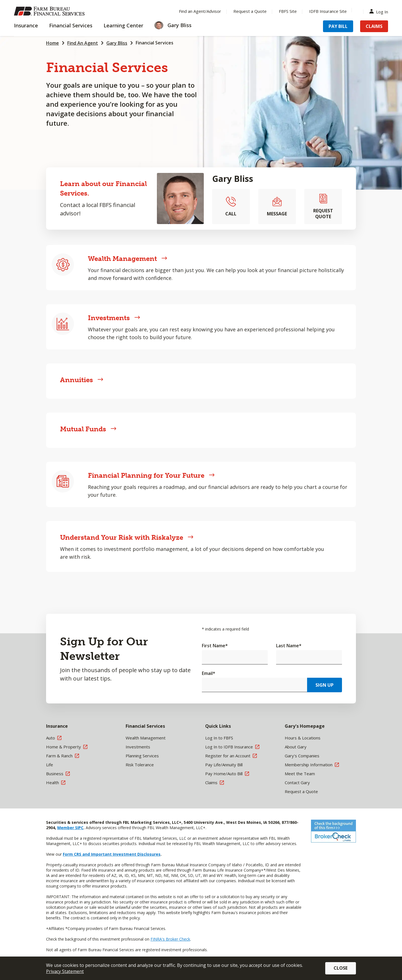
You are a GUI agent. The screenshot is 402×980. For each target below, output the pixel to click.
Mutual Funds (88, 429)
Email (209, 673)
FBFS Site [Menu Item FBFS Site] (288, 11)
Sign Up (325, 685)
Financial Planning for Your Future (151, 475)
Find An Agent (83, 43)
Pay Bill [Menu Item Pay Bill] (338, 26)
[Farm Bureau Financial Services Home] (50, 11)
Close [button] (341, 968)
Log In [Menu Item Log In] (380, 11)
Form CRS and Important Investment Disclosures (112, 854)
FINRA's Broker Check (170, 939)
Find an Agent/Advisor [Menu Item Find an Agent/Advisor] (200, 11)
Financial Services (155, 43)
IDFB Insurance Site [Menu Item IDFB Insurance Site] (328, 11)
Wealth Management (128, 259)
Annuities (82, 380)
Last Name (289, 646)
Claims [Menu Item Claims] (374, 26)
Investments (114, 318)
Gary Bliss (117, 43)
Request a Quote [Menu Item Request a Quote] (250, 11)
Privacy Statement (65, 971)
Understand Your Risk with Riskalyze (127, 537)
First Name (215, 646)
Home (52, 43)
